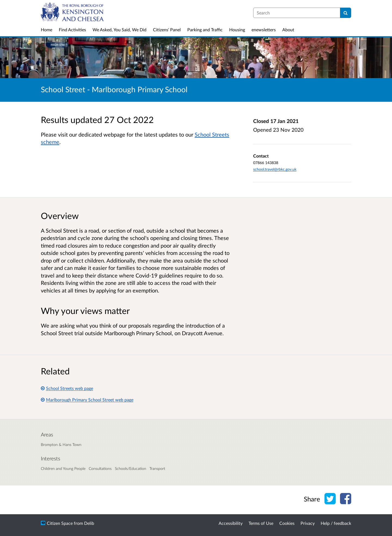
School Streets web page (67, 388)
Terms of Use (261, 523)
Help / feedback (336, 523)
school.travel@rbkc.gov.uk (275, 169)
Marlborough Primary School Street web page (87, 400)
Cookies (287, 523)
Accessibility (231, 523)
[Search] (346, 13)
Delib (89, 523)
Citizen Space (60, 523)
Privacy (308, 523)
